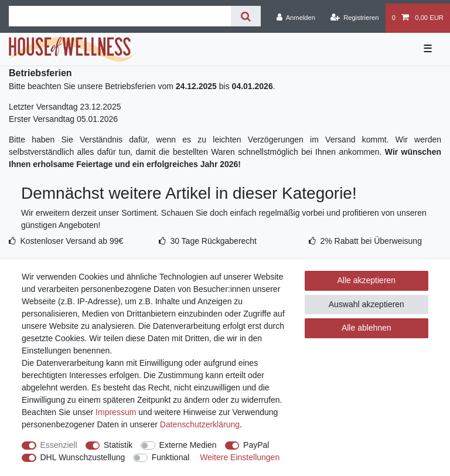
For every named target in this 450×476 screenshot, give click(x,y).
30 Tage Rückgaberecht (213, 241)
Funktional (171, 457)
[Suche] (246, 16)
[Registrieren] (354, 18)
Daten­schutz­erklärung (200, 424)
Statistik (118, 445)
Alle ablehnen (367, 328)
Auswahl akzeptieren (367, 304)
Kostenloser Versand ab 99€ (71, 241)
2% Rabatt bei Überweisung (371, 241)
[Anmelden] (296, 18)
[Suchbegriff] (120, 16)
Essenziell (59, 445)
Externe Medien (188, 445)
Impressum (116, 412)
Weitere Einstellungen (240, 457)
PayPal (256, 445)
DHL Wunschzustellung (83, 457)
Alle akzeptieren (367, 280)
